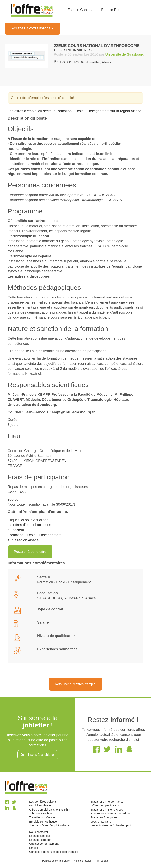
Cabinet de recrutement (44, 844)
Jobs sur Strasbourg (42, 814)
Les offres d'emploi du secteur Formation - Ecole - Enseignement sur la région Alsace (74, 111)
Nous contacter (39, 832)
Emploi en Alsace (40, 805)
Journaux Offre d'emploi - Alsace (49, 825)
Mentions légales (83, 861)
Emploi (34, 848)
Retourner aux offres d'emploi (75, 684)
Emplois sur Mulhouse (43, 822)
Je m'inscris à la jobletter (38, 755)
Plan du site (102, 861)
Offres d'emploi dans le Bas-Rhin (50, 810)
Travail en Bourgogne (104, 817)
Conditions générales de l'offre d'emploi (54, 852)
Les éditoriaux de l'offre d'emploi (111, 825)
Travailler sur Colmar (42, 817)
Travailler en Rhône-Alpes (107, 810)
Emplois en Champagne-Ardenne (111, 814)
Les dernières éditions (43, 802)
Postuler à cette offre (30, 552)
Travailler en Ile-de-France (107, 802)
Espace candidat (40, 836)
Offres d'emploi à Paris (105, 805)
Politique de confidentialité (56, 861)
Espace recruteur (40, 840)
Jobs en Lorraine (101, 822)
